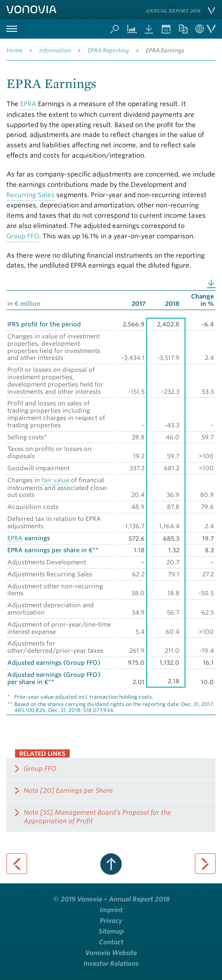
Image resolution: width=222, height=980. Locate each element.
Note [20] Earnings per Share (68, 791)
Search (114, 29)
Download (211, 284)
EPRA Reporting (108, 50)
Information (55, 50)
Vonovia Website (111, 953)
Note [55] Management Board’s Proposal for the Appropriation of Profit (97, 817)
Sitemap (111, 931)
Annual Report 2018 (173, 11)
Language (205, 29)
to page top (111, 864)
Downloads (149, 29)
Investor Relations (111, 964)
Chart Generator (132, 29)
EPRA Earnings (165, 50)
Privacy (111, 921)
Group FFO (23, 236)
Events (166, 29)
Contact (111, 942)
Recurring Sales (31, 195)
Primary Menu (12, 29)
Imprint (111, 910)
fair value (55, 480)
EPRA (28, 104)
